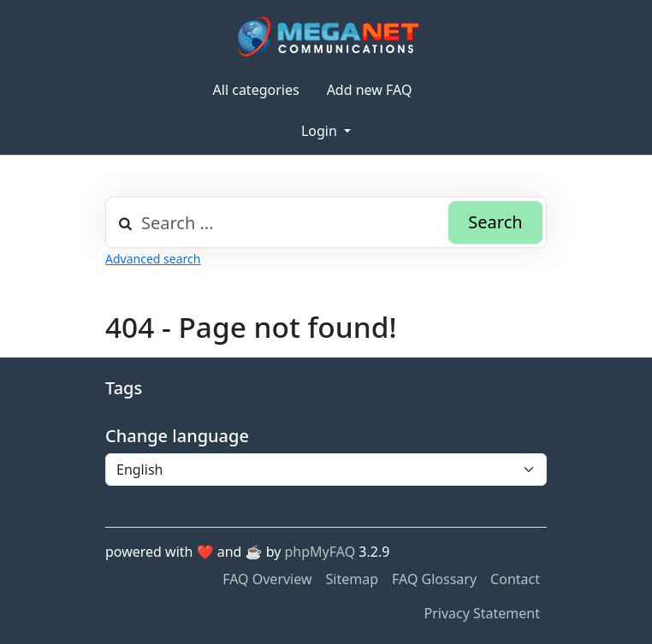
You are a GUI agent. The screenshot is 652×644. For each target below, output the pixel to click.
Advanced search (153, 259)
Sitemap (353, 579)
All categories (256, 90)
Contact (515, 579)
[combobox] (326, 222)
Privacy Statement (482, 613)
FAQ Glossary (434, 579)
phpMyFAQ (320, 552)
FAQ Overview (267, 579)
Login (321, 131)
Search (495, 222)
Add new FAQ (370, 90)
